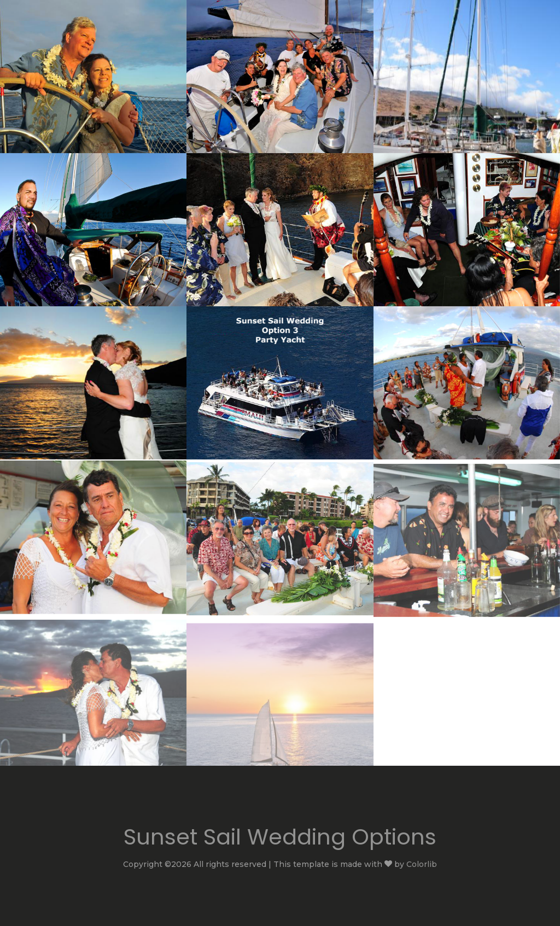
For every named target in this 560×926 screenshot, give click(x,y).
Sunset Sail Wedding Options (280, 837)
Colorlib (422, 864)
